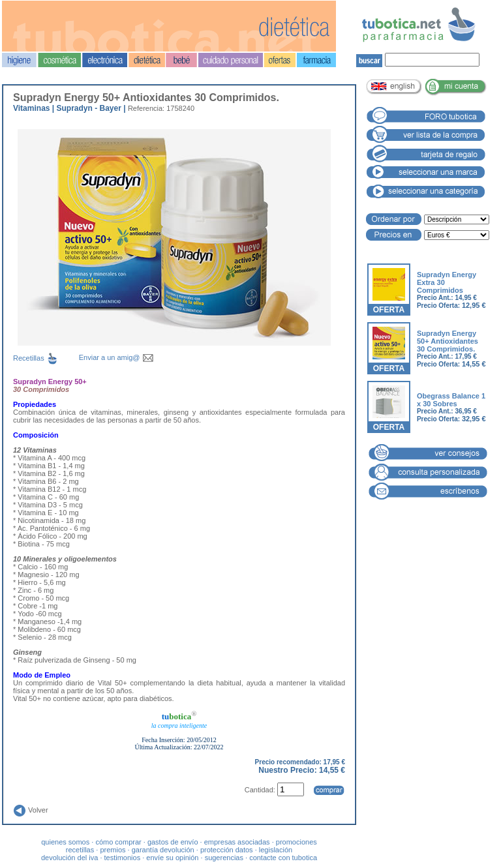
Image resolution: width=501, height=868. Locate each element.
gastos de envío (173, 842)
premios (113, 850)
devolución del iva (69, 858)
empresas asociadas (237, 842)
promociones (296, 842)
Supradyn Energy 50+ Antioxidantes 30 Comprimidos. (448, 341)
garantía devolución (163, 850)
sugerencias (224, 858)
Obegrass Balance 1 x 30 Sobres (451, 400)
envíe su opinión (172, 858)
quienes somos (65, 842)
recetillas (80, 850)
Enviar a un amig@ (116, 357)
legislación (276, 850)
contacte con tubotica (283, 858)
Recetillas (46, 358)
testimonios (123, 858)
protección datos (227, 850)
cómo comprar (118, 842)
